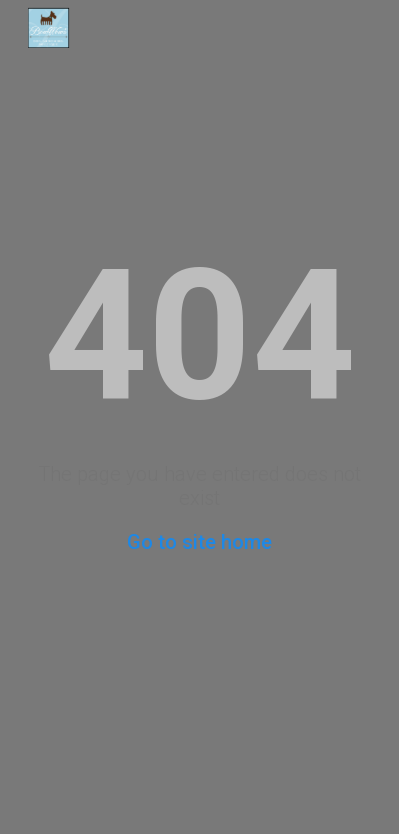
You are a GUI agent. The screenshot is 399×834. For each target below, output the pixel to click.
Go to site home (199, 542)
